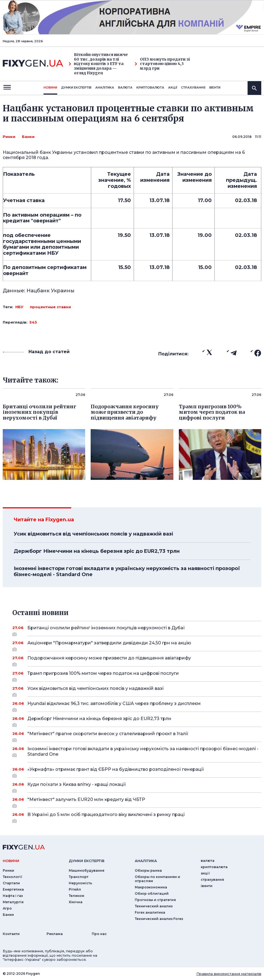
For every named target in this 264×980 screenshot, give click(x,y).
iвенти (215, 87)
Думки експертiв (76, 87)
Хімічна (76, 902)
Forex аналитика (150, 912)
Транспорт (79, 877)
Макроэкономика (151, 887)
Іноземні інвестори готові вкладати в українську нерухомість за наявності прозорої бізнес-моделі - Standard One (127, 571)
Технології (12, 877)
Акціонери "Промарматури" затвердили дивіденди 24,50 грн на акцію (137, 645)
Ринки (9, 137)
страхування (193, 87)
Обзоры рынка (148, 870)
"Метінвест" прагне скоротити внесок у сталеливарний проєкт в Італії (137, 736)
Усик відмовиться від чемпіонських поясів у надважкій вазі (93, 534)
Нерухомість (80, 883)
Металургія (13, 902)
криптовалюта (150, 87)
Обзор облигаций (152, 893)
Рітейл (75, 889)
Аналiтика (105, 87)
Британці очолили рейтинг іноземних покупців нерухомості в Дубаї (137, 630)
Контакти (11, 934)
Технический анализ (154, 906)
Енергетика (13, 889)
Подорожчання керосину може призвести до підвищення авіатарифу (137, 660)
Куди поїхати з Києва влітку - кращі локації (137, 786)
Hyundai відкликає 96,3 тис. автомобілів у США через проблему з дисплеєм (137, 706)
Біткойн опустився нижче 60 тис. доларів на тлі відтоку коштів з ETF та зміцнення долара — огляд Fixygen (98, 64)
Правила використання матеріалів (229, 974)
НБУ (19, 307)
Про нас (99, 934)
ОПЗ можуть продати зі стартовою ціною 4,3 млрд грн (162, 64)
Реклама (55, 934)
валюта (125, 87)
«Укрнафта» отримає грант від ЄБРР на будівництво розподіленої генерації (137, 771)
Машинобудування (87, 870)
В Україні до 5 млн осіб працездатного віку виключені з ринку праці (137, 817)
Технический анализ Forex (159, 919)
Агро (7, 908)
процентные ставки (50, 307)
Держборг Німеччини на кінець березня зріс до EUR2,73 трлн (97, 551)
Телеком (77, 896)
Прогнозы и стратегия (155, 900)
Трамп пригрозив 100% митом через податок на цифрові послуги (137, 675)
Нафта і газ (13, 896)
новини (50, 87)
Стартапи (11, 883)
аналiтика (146, 861)
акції (173, 87)
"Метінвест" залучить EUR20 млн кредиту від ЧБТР (137, 801)
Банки (28, 137)
